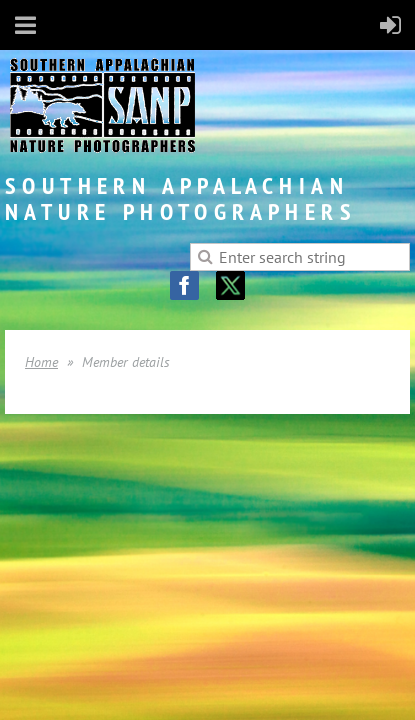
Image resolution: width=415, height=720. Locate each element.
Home (41, 362)
